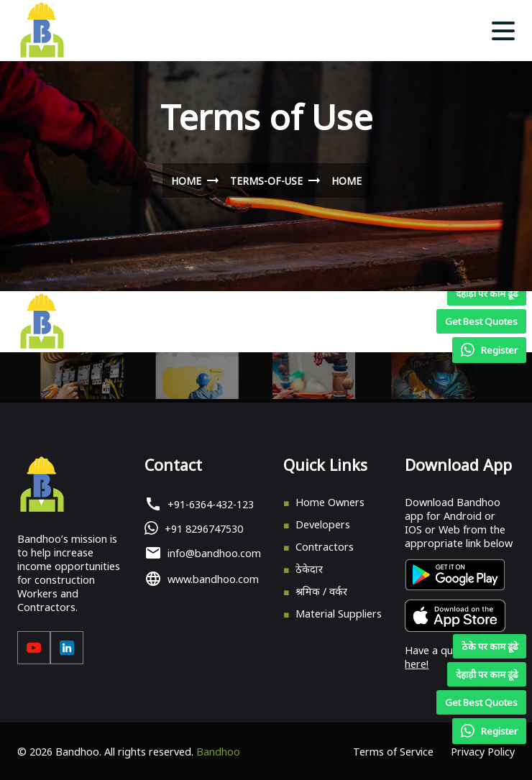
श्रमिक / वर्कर (321, 591)
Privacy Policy (483, 752)
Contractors (325, 547)
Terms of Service (393, 752)
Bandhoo (218, 752)
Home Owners (330, 502)
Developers (323, 524)
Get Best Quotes (481, 702)
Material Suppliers (339, 614)
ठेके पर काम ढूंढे (490, 646)
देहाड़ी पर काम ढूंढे (487, 674)
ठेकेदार (309, 569)
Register (489, 731)
